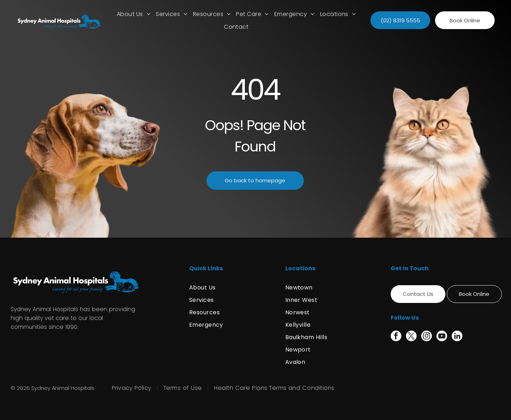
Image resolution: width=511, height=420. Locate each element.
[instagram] (427, 337)
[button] (171, 14)
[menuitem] (133, 14)
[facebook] (396, 337)
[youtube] (442, 337)
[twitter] (411, 337)
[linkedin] (457, 337)
